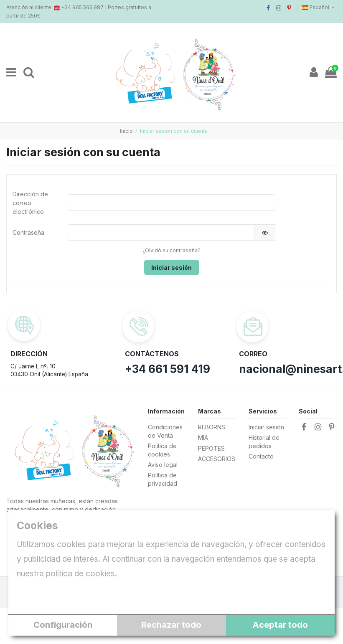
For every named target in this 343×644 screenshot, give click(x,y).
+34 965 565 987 (82, 7)
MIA (203, 438)
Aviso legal (163, 465)
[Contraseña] (161, 233)
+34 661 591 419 (168, 369)
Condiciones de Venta (165, 432)
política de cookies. (81, 574)
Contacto (261, 457)
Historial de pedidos (264, 442)
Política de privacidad (163, 480)
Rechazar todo (171, 625)
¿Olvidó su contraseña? (171, 251)
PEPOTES (211, 449)
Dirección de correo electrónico (30, 203)
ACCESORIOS (217, 460)
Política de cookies (162, 451)
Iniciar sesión (171, 267)
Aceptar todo (280, 625)
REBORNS (212, 428)
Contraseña (28, 232)
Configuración (63, 625)
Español (319, 7)
